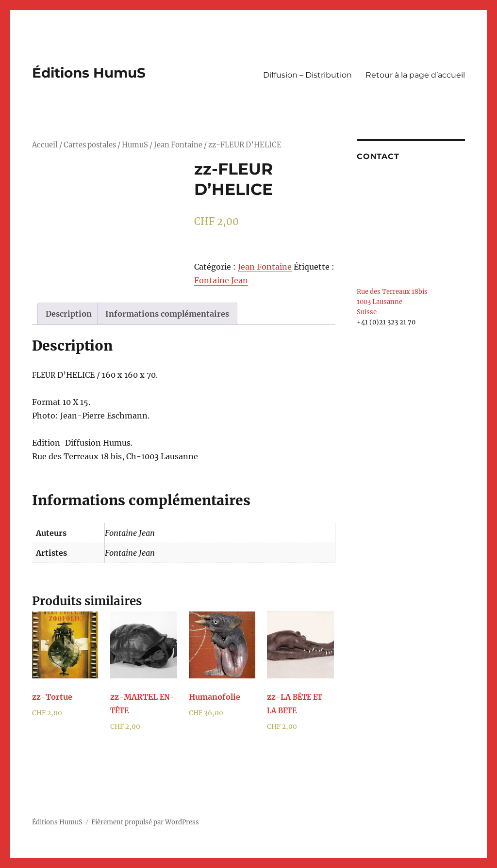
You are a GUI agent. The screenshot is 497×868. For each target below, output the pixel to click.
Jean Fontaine (178, 145)
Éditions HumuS (89, 73)
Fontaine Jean (221, 280)
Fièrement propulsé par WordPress (145, 822)
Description (69, 314)
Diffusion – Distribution (307, 75)
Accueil (45, 145)
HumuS (135, 145)
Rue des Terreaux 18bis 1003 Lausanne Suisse (392, 302)
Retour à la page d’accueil (415, 75)
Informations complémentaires (167, 314)
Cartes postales (90, 145)
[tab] (69, 314)
